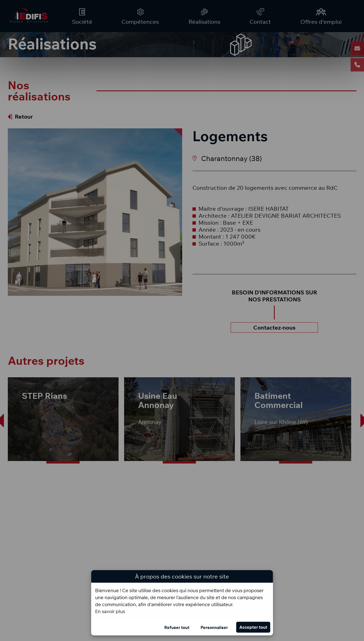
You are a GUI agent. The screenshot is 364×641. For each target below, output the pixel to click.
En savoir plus (110, 611)
